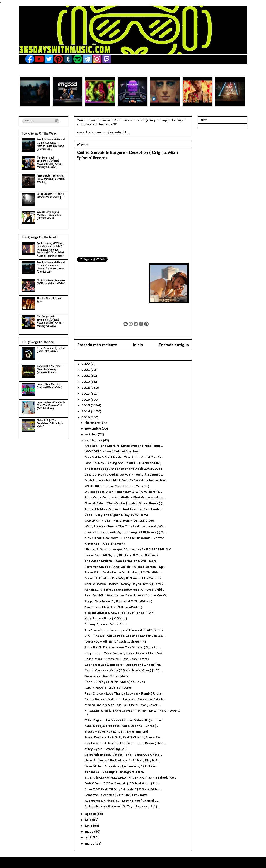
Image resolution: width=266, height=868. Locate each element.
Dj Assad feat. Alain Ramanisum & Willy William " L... (123, 492)
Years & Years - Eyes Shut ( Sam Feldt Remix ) (51, 350)
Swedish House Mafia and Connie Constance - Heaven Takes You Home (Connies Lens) (51, 144)
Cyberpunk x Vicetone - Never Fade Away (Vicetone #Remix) (50, 369)
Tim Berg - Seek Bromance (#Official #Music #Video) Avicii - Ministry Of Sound (50, 162)
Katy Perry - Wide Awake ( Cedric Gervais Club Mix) (123, 653)
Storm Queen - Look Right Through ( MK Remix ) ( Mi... (125, 532)
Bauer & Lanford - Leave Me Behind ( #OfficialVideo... (125, 572)
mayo (90, 831)
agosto (91, 814)
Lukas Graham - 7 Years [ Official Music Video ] (50, 195)
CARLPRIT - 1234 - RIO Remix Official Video (119, 520)
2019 (86, 382)
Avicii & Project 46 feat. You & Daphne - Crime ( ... (122, 726)
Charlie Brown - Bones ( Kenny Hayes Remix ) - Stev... (125, 584)
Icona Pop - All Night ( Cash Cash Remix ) (115, 641)
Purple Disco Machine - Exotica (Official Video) (50, 386)
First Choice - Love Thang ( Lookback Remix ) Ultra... (124, 693)
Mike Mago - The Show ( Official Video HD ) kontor (123, 720)
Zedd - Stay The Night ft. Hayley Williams (116, 515)
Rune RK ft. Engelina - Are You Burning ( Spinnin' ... (122, 647)
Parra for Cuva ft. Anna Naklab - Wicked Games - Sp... (125, 567)
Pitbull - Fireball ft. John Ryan (50, 300)
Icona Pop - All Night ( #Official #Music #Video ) (121, 555)
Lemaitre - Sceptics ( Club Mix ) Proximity (116, 795)
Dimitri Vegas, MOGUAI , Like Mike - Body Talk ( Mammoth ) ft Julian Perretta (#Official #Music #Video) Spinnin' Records (51, 250)
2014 (86, 411)
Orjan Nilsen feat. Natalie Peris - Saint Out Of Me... (123, 754)
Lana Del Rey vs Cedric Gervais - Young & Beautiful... (124, 474)
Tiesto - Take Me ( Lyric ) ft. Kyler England (116, 731)
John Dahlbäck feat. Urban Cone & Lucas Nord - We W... (126, 595)
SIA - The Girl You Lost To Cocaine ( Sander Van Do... (124, 636)
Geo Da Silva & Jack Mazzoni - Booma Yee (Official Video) (49, 215)
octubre (92, 434)
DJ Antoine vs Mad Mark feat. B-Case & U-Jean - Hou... (126, 480)
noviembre (93, 428)
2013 (86, 417)
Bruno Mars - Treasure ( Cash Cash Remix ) (117, 659)
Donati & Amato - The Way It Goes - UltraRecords (123, 578)
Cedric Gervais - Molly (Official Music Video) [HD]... (123, 670)
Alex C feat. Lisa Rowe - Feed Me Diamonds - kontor (124, 538)
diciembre (93, 422)
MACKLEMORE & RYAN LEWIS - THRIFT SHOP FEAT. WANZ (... (132, 712)
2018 (86, 388)
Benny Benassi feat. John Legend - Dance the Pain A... (125, 699)
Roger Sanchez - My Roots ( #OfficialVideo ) (118, 601)
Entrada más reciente (97, 345)
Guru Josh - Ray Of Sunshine (106, 676)
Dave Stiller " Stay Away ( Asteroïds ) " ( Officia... (121, 766)
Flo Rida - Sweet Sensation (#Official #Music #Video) (51, 282)
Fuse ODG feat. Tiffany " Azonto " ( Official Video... (123, 789)
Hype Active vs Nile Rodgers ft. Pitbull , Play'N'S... (122, 760)
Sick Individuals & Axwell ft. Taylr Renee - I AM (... (122, 806)
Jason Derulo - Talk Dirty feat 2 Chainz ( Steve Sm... (123, 737)
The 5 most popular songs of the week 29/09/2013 (123, 468)
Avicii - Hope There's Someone (108, 687)
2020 (86, 376)
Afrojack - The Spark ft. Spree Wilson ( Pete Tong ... (124, 446)
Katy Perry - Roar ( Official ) (106, 618)
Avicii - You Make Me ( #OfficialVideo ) (113, 607)
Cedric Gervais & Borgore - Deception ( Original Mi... (123, 664)
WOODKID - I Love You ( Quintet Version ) (117, 486)
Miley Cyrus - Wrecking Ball (105, 749)
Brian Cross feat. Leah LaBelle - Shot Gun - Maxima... (124, 497)
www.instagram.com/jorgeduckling (103, 132)
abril (89, 837)
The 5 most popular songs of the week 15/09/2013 (124, 630)
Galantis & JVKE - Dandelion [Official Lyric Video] (50, 424)
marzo (90, 843)
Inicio (138, 345)
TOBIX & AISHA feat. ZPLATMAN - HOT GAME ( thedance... (130, 777)
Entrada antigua (174, 345)
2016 (86, 399)
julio (89, 820)
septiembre (94, 440)
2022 (86, 364)
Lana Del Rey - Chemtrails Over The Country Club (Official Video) (51, 405)
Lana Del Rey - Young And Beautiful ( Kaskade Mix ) (123, 463)
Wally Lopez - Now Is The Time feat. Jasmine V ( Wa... (125, 526)
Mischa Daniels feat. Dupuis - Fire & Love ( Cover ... (122, 705)
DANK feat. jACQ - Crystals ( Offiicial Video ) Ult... (122, 783)
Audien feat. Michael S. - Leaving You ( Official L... (122, 800)
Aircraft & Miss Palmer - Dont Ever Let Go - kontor (123, 509)
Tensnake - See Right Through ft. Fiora (114, 772)
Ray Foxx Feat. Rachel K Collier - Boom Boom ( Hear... (125, 743)
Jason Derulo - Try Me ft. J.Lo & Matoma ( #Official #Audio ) (51, 179)
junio (89, 825)
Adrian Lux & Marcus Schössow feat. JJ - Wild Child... (124, 589)
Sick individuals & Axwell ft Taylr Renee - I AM (119, 613)
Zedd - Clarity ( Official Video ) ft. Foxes (115, 682)
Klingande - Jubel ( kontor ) (105, 543)
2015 (86, 405)
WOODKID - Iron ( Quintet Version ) (112, 451)
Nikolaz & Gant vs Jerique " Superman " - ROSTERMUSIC (128, 549)
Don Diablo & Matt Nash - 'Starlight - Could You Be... (124, 457)
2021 (86, 370)
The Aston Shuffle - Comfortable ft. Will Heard (121, 561)
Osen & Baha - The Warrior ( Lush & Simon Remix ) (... (124, 503)
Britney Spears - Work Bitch (106, 624)
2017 (86, 393)
